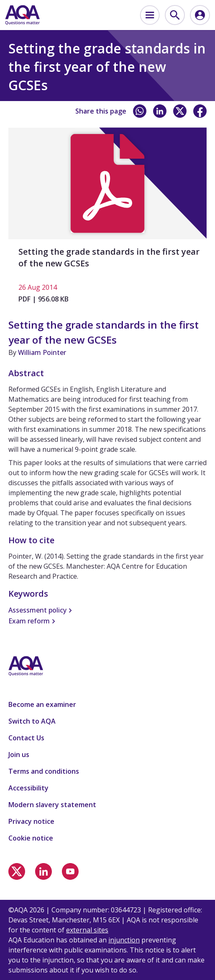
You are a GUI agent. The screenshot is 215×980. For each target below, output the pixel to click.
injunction (124, 940)
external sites (87, 930)
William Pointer (42, 352)
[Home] (22, 15)
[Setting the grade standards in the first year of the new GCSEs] (107, 219)
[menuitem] (150, 15)
